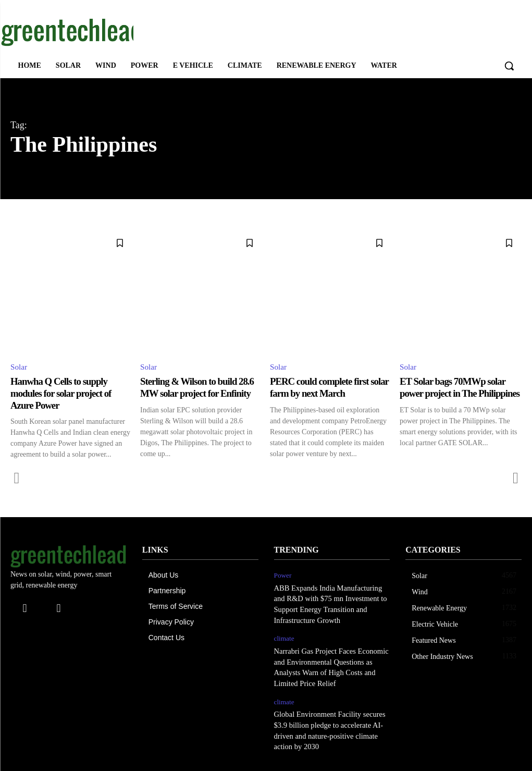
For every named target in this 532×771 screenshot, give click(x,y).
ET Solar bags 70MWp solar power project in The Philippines (456, 394)
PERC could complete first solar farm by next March (323, 388)
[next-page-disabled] (515, 478)
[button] (509, 66)
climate (284, 636)
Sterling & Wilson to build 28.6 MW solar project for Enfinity (201, 388)
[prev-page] (17, 478)
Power (283, 575)
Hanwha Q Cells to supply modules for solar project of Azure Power (65, 394)
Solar (19, 367)
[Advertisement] (255, 30)
